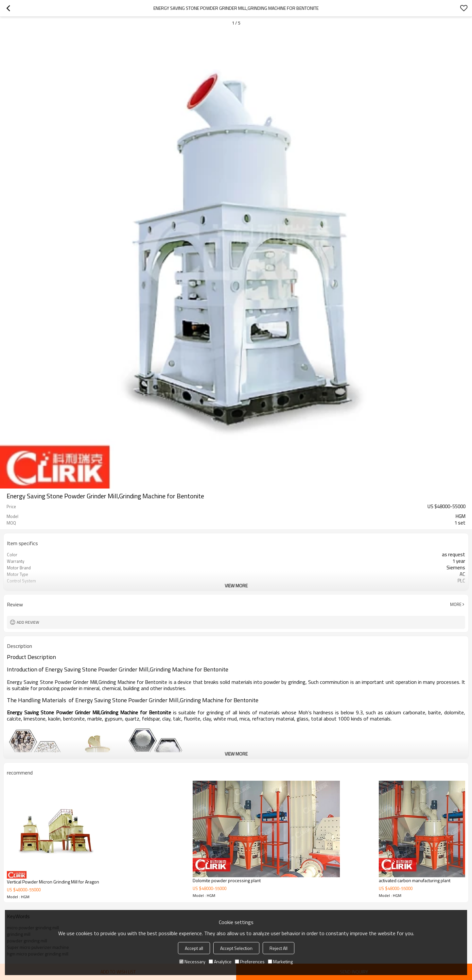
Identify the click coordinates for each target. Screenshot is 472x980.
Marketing (280, 962)
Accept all (194, 948)
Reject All (279, 948)
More (456, 604)
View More (236, 586)
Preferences (250, 962)
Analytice (220, 962)
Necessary (192, 962)
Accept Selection (236, 948)
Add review (28, 622)
